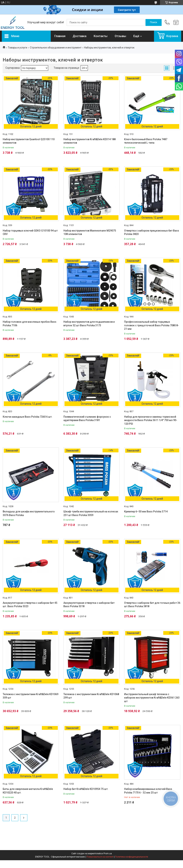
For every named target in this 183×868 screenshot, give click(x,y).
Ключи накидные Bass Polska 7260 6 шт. (28, 417)
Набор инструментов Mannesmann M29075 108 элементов (90, 232)
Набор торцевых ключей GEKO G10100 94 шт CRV (30, 232)
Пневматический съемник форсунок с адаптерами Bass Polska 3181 (87, 419)
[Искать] (154, 22)
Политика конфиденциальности (132, 857)
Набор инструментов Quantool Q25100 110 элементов (29, 141)
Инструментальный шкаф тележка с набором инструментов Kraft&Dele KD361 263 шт (152, 698)
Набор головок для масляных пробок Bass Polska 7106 (30, 324)
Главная (60, 36)
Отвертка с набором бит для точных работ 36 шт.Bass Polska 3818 (152, 605)
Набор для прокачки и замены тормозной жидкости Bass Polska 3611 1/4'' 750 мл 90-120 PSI (151, 420)
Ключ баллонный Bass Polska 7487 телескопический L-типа (146, 141)
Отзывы (120, 36)
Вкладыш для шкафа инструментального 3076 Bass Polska (29, 513)
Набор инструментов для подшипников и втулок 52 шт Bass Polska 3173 (89, 324)
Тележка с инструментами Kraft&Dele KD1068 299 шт (91, 696)
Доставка (80, 36)
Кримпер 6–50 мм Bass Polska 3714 (146, 512)
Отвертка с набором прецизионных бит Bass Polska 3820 (152, 232)
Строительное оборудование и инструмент (56, 48)
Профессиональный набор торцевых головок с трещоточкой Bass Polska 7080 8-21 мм (151, 325)
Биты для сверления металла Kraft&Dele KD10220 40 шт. (28, 791)
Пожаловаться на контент (100, 857)
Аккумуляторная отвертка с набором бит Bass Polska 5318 (89, 605)
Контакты (101, 36)
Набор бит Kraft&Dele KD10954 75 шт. (86, 789)
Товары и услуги (17, 48)
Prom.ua (108, 854)
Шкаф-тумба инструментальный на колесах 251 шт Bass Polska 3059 (91, 513)
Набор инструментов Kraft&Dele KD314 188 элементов (90, 141)
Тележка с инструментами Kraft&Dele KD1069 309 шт (31, 696)
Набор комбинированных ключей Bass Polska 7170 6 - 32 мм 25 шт (148, 791)
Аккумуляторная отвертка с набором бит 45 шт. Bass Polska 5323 (30, 605)
